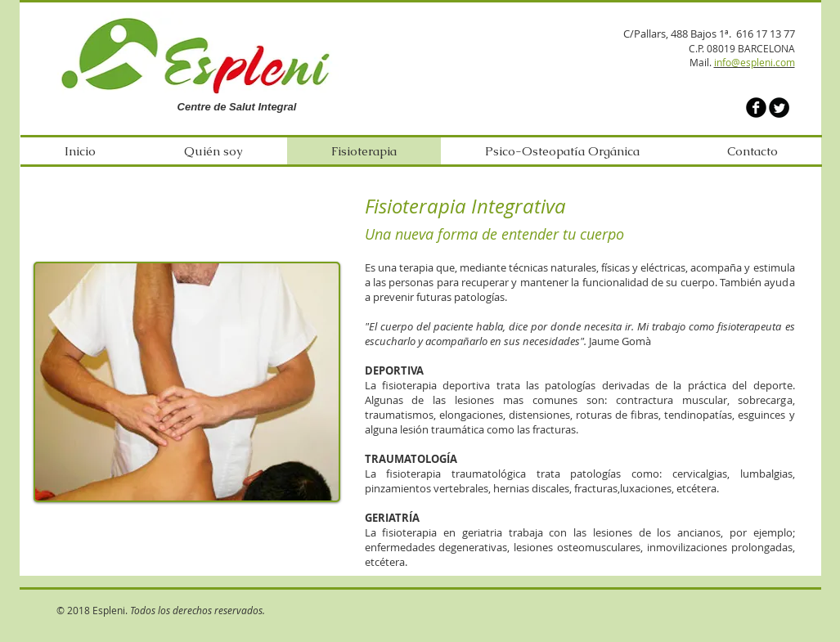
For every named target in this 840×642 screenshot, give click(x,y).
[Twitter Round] (779, 108)
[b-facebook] (756, 108)
